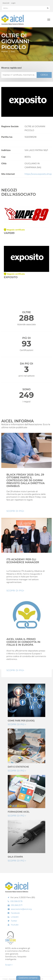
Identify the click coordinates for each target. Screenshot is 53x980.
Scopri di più (17, 724)
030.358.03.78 (16, 901)
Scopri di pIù (15, 511)
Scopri (9, 965)
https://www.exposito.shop (38, 174)
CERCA (44, 75)
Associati (6, 3)
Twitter (14, 921)
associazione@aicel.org (21, 909)
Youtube (15, 925)
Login (13, 3)
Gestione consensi (28, 978)
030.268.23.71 (17, 905)
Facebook (15, 913)
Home (5, 51)
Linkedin (15, 917)
